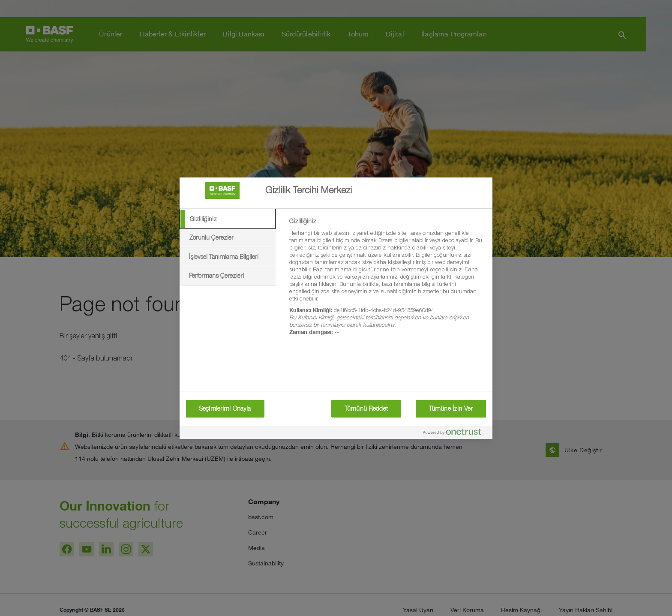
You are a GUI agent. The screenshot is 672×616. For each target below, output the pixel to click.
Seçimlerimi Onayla (225, 409)
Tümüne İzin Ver (451, 409)
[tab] (228, 219)
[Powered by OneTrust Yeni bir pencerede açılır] (456, 434)
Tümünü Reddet (366, 409)
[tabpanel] (387, 281)
